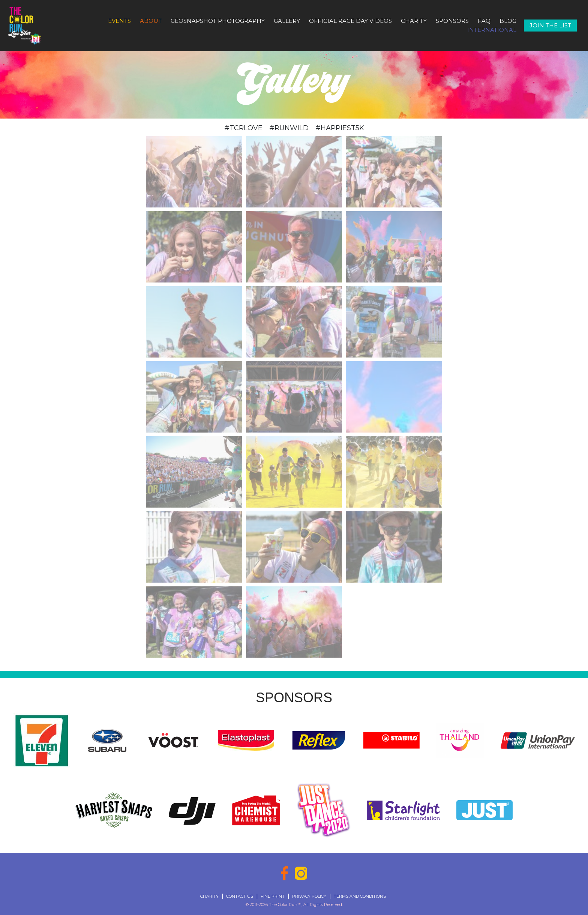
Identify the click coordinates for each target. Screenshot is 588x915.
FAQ (484, 21)
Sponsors (452, 21)
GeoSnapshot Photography (218, 21)
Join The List (550, 25)
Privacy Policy (309, 896)
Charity (414, 21)
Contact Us (240, 896)
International (492, 30)
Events (119, 21)
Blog (508, 21)
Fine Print (273, 896)
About (151, 21)
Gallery (287, 21)
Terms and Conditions (360, 896)
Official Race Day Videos (350, 21)
